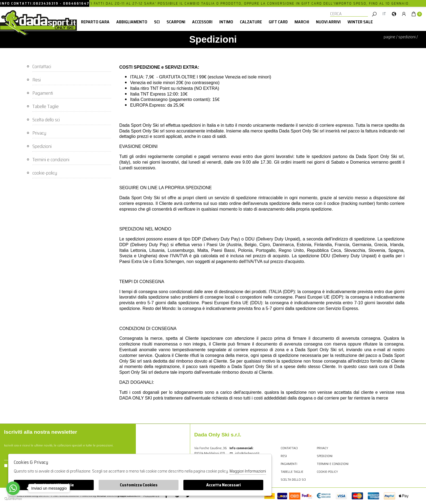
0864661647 (76, 3)
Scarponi (176, 22)
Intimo (226, 22)
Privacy (39, 133)
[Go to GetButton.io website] (13, 499)
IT (384, 14)
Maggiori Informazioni (248, 471)
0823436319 (46, 3)
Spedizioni (407, 37)
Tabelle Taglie (46, 106)
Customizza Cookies (139, 485)
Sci (157, 22)
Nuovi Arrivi (328, 22)
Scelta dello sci (46, 119)
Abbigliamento (132, 22)
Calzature (251, 22)
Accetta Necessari (223, 485)
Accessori (202, 22)
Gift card (278, 22)
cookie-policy (45, 173)
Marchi (302, 22)
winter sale (360, 22)
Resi (37, 80)
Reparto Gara (95, 22)
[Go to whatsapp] (13, 488)
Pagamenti (43, 93)
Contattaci (42, 66)
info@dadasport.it (244, 453)
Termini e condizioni (51, 159)
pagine (389, 37)
